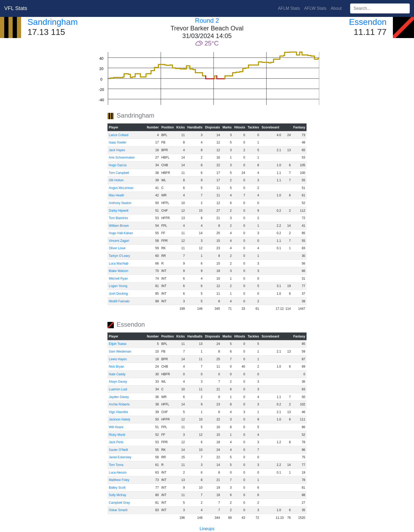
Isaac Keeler (118, 142)
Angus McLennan (121, 188)
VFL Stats (16, 8)
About (336, 8)
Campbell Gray (119, 503)
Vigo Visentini (118, 412)
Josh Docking (118, 294)
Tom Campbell (119, 173)
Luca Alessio (118, 473)
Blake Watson (119, 271)
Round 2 (207, 20)
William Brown (119, 226)
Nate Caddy (117, 374)
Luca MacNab (119, 263)
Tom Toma (116, 465)
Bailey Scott (117, 488)
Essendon (368, 22)
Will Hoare (116, 427)
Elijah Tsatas (118, 344)
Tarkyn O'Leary (119, 256)
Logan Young (118, 286)
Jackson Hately (119, 419)
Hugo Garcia (118, 165)
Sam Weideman (120, 351)
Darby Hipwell (119, 211)
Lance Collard (119, 135)
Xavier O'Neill (118, 450)
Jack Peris (116, 442)
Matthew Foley (119, 480)
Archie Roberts (119, 404)
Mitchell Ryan (118, 279)
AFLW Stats (315, 8)
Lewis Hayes (118, 359)
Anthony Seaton (120, 203)
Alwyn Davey (118, 382)
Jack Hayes (117, 150)
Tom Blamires (118, 218)
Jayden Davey (119, 397)
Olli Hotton (116, 180)
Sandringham (53, 22)
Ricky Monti (117, 435)
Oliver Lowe (117, 248)
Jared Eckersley (120, 457)
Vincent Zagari (119, 241)
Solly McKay (117, 495)
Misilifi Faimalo (119, 301)
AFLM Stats (289, 8)
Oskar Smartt (118, 510)
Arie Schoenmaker (122, 158)
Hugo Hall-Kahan (121, 233)
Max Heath (116, 195)
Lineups (207, 529)
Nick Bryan (116, 367)
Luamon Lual (118, 389)
